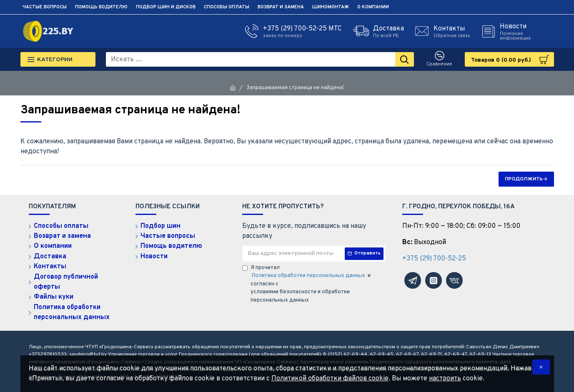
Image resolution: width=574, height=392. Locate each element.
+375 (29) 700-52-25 (434, 259)
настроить (445, 379)
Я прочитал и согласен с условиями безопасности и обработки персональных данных (306, 284)
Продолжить (524, 179)
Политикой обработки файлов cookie (330, 379)
